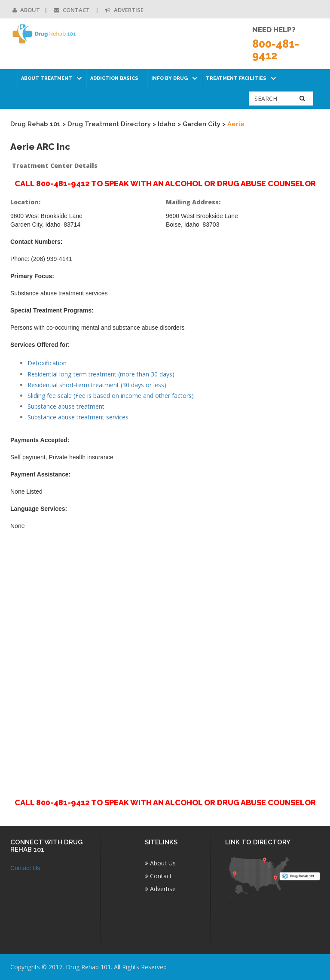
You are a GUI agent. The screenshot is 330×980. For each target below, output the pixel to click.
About (26, 10)
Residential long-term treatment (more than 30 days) (101, 374)
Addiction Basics (114, 78)
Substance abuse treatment (66, 406)
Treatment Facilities (236, 78)
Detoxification (47, 363)
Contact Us (25, 868)
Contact (72, 10)
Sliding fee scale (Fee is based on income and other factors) (111, 396)
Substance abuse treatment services (78, 417)
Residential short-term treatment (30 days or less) (97, 385)
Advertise (124, 10)
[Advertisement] (165, 659)
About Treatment (47, 78)
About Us (160, 863)
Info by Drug (170, 78)
